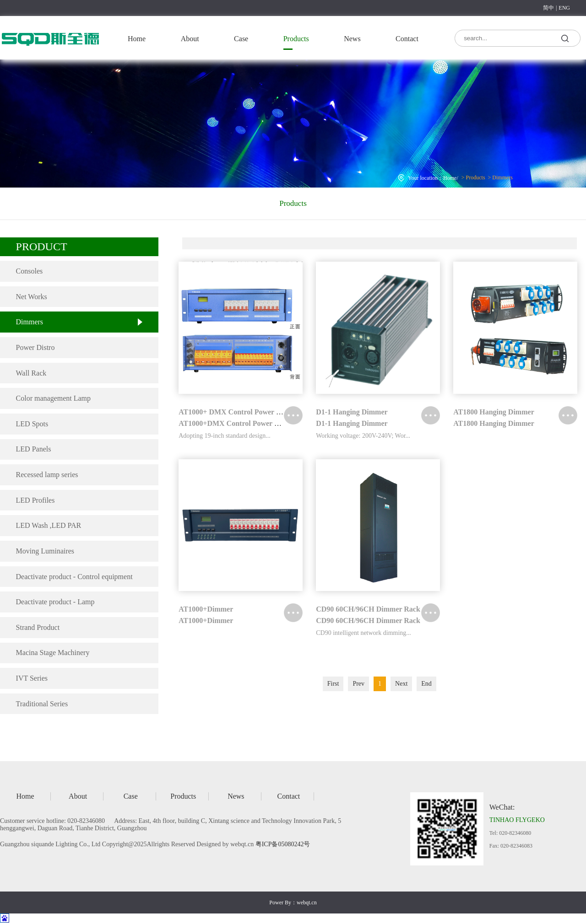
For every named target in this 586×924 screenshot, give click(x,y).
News (352, 39)
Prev (358, 684)
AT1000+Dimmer (206, 609)
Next (401, 684)
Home (137, 39)
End (426, 684)
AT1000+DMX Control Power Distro (236, 423)
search (565, 38)
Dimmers (452, 164)
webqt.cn (307, 903)
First (333, 684)
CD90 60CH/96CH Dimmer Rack (368, 609)
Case (241, 39)
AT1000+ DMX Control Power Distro (237, 412)
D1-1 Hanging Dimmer (352, 412)
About (190, 39)
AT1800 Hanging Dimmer (494, 412)
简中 (548, 8)
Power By (280, 903)
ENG (564, 8)
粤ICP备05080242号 (283, 844)
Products (296, 39)
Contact (407, 39)
